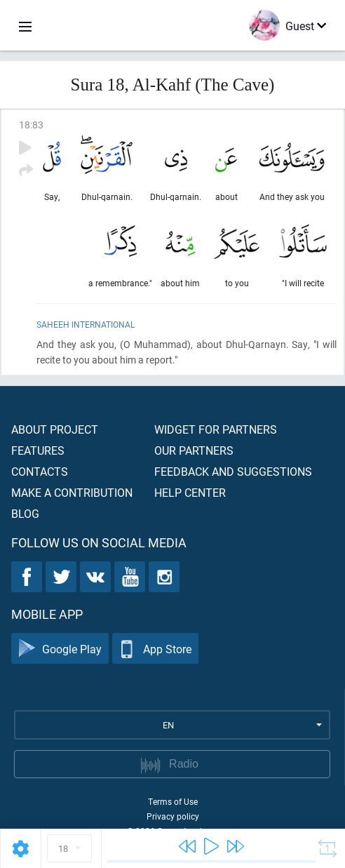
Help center (190, 492)
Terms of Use (173, 801)
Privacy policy (173, 816)
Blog (25, 513)
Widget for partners (216, 429)
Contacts (40, 471)
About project (55, 429)
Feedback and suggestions (233, 471)
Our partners (194, 450)
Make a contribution (72, 492)
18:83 (31, 125)
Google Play (60, 649)
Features (38, 450)
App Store (155, 649)
